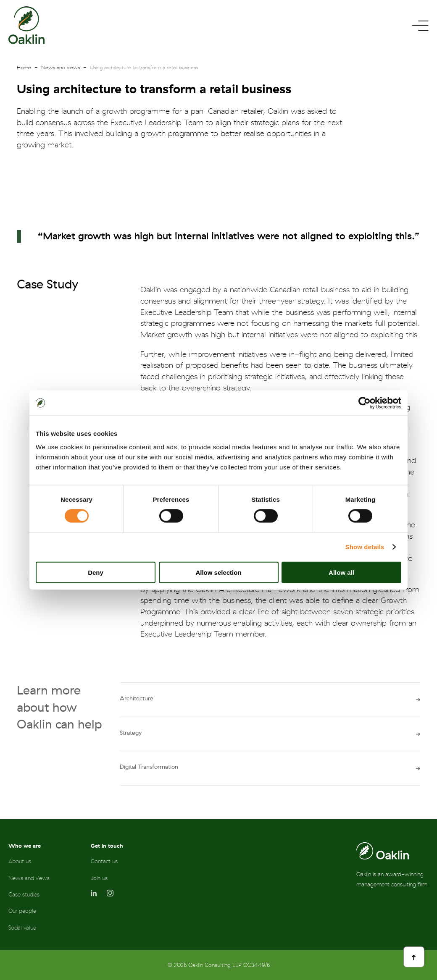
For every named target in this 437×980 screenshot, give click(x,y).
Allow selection (218, 572)
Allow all (341, 572)
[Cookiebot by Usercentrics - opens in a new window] (365, 403)
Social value (22, 928)
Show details (365, 547)
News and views (61, 68)
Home (24, 68)
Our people (22, 911)
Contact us (104, 861)
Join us (99, 878)
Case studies (24, 895)
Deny (96, 572)
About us (20, 861)
